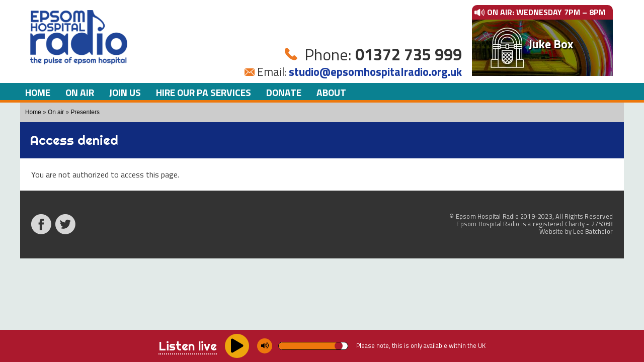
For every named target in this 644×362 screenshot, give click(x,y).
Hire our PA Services (204, 92)
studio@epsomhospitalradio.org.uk (375, 72)
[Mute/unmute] (265, 346)
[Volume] (313, 346)
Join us (125, 92)
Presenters (85, 112)
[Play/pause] (237, 346)
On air (80, 92)
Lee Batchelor (593, 231)
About (331, 92)
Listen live (188, 346)
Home (38, 92)
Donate (284, 92)
